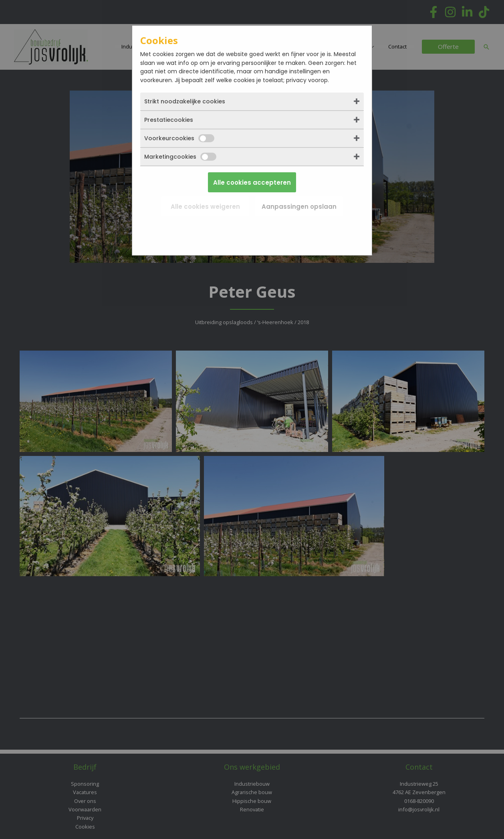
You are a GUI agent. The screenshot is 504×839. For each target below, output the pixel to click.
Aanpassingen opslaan (299, 207)
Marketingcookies (180, 157)
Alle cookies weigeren (205, 207)
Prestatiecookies (169, 120)
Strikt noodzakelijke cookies (185, 101)
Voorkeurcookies (179, 138)
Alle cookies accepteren (252, 183)
